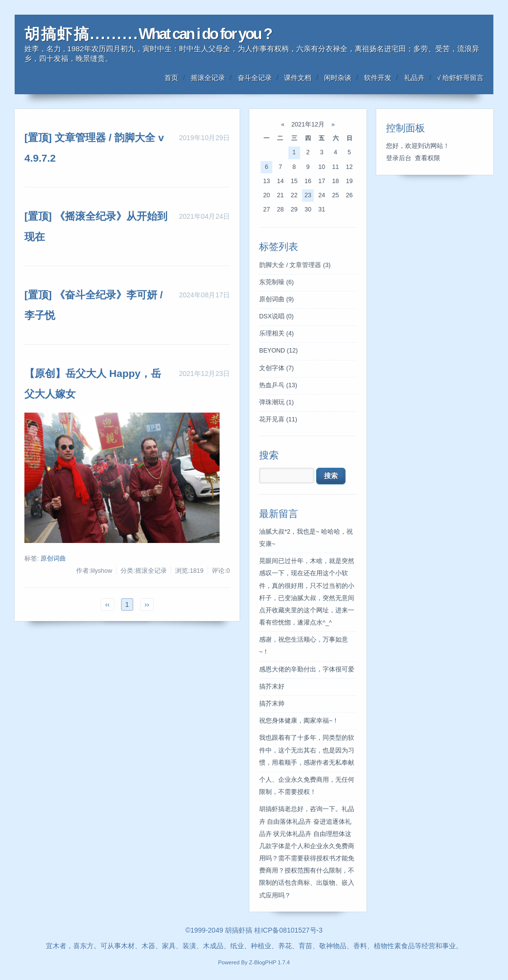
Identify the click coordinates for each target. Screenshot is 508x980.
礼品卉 (414, 78)
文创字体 (276, 368)
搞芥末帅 (272, 704)
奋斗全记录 (255, 78)
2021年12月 (308, 125)
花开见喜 (278, 419)
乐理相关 (276, 334)
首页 (171, 78)
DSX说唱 (276, 316)
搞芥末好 (272, 687)
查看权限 (427, 158)
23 (308, 195)
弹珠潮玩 (276, 402)
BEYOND (278, 351)
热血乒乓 (278, 385)
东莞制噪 (276, 282)
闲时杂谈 (338, 78)
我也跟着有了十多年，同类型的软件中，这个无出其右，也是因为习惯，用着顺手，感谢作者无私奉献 (307, 750)
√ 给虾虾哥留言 (460, 78)
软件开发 (378, 78)
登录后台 (399, 158)
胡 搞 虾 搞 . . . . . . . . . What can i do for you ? (148, 34)
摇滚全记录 (208, 78)
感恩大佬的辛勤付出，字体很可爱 (307, 669)
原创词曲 (53, 559)
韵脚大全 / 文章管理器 (295, 265)
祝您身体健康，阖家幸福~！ (299, 721)
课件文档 (298, 78)
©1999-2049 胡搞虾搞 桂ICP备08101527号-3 (254, 930)
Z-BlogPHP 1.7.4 (269, 962)
